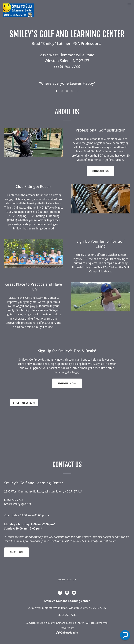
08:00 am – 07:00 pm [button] (33, 515)
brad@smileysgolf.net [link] (18, 504)
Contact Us (101, 171)
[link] (18, 5)
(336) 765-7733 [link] (14, 500)
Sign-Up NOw (67, 383)
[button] (129, 5)
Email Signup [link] (67, 579)
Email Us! (16, 552)
